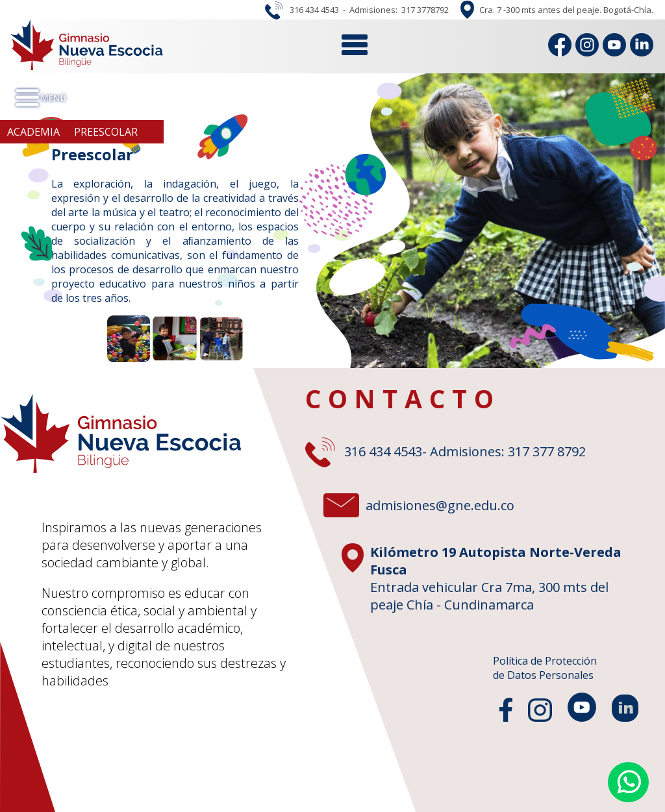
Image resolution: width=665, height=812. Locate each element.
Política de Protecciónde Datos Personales (545, 668)
